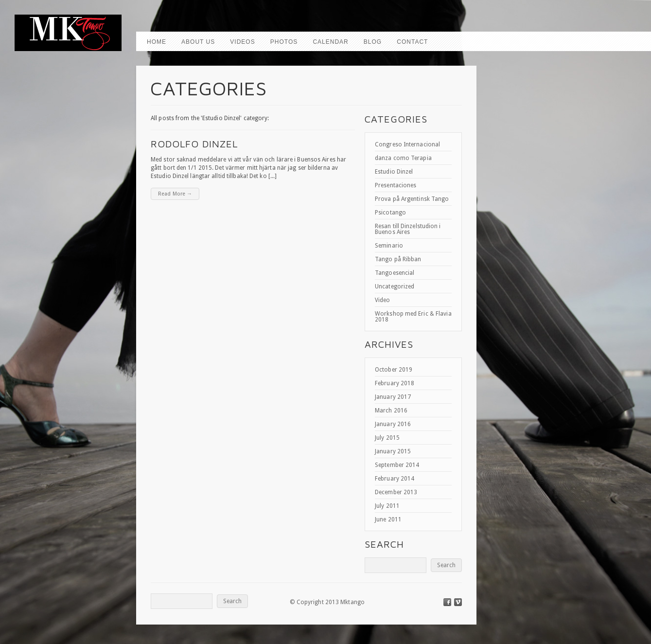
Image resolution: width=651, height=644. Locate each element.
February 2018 (395, 383)
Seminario (389, 246)
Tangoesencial (395, 273)
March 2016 (391, 411)
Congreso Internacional (407, 144)
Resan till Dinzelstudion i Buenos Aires (408, 229)
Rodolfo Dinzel (194, 144)
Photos (284, 42)
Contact (412, 42)
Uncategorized (395, 286)
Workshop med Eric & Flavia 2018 (413, 317)
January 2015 (393, 451)
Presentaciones (396, 185)
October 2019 (394, 370)
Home (157, 42)
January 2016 (393, 424)
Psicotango (390, 213)
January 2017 (393, 397)
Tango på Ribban (398, 259)
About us (198, 42)
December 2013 (396, 492)
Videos (242, 42)
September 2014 (397, 465)
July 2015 (387, 438)
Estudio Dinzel (394, 172)
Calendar (330, 42)
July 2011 (387, 506)
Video (383, 300)
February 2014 (395, 479)
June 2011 (388, 519)
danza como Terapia (403, 158)
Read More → (175, 194)
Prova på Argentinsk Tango (412, 199)
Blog (373, 42)
